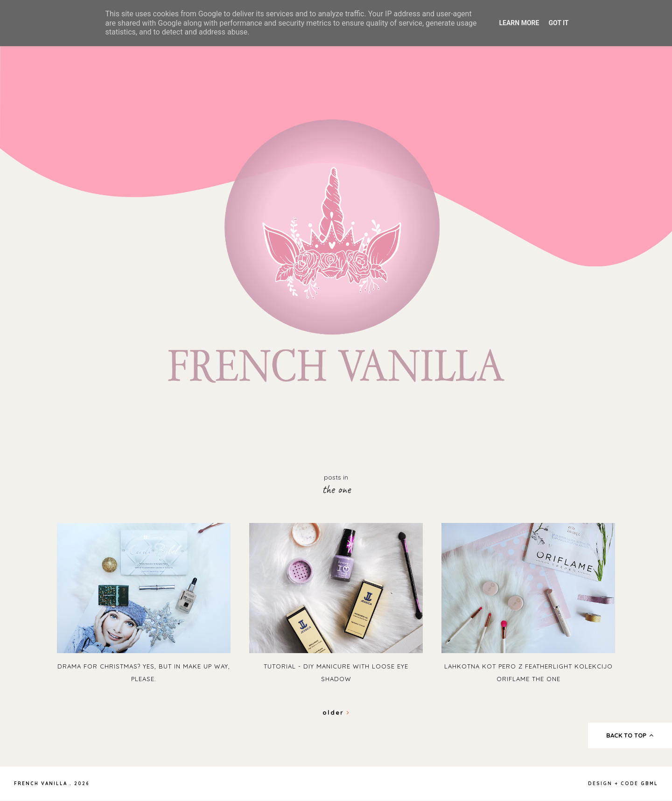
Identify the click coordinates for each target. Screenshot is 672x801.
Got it (558, 23)
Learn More (519, 23)
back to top (630, 735)
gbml (649, 784)
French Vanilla (41, 784)
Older (336, 712)
